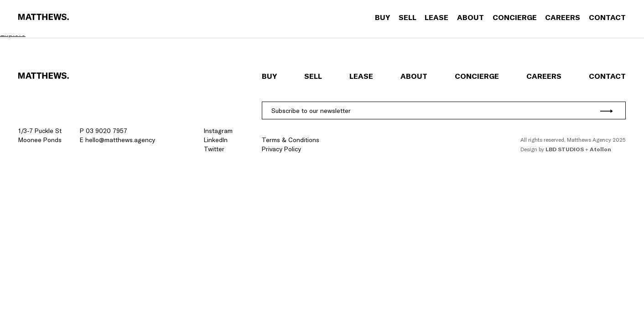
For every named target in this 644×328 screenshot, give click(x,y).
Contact (607, 17)
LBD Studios (565, 149)
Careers (563, 17)
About (470, 17)
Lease (436, 17)
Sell (408, 17)
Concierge (515, 17)
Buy (382, 17)
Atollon (600, 149)
